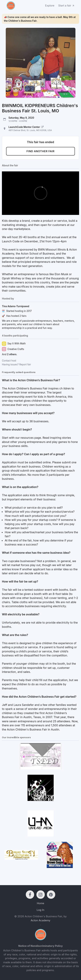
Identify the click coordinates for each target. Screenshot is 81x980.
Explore (50, 6)
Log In (41, 910)
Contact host (9, 361)
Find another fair (40, 151)
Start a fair (66, 6)
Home (40, 903)
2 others (12, 354)
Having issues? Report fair (16, 364)
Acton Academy (40, 920)
